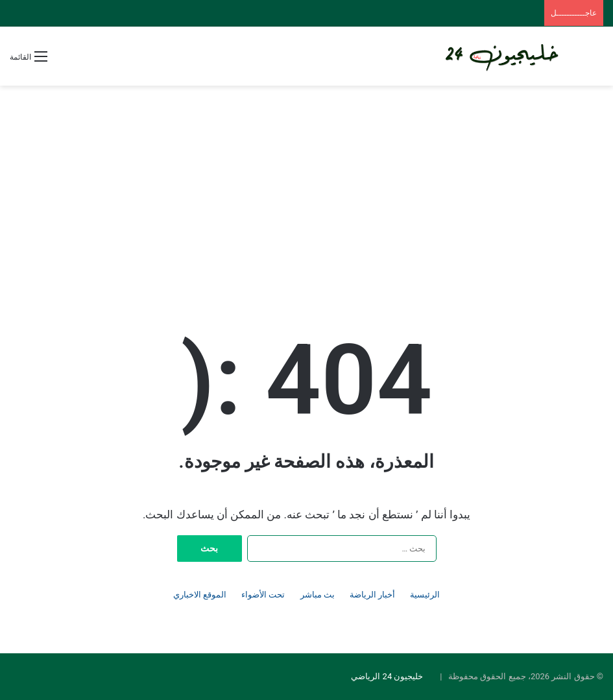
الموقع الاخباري (200, 595)
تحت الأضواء (263, 595)
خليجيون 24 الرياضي (387, 676)
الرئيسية (425, 595)
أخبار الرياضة (372, 595)
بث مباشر (318, 595)
